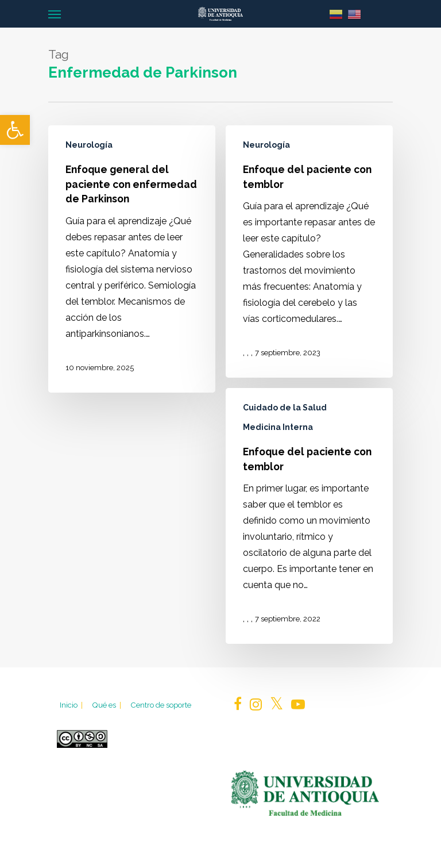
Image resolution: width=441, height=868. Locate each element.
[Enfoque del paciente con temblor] (309, 251)
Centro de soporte (161, 705)
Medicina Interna (278, 427)
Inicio (72, 705)
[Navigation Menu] (55, 14)
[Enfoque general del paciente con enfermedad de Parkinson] (132, 259)
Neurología (89, 145)
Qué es (107, 705)
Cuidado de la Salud (285, 408)
